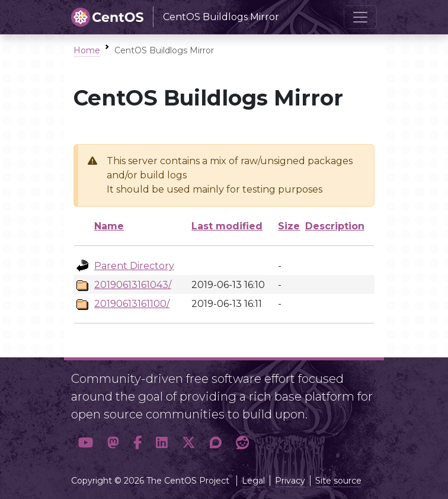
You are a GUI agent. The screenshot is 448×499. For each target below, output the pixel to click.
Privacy (290, 481)
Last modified (227, 226)
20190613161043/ (133, 285)
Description (335, 226)
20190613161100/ (132, 304)
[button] (86, 443)
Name (109, 226)
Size (289, 226)
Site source (338, 481)
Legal (253, 481)
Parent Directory (134, 266)
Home (87, 50)
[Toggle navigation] (360, 17)
